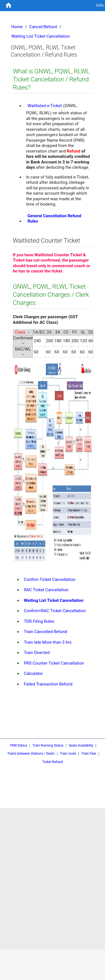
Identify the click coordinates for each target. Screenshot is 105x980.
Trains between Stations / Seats (31, 754)
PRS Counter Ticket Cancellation (54, 663)
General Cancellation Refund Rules (54, 219)
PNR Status (19, 745)
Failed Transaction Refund (48, 684)
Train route (68, 754)
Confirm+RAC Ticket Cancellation (55, 611)
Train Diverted (37, 653)
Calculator (33, 674)
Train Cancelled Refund (45, 632)
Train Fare (89, 754)
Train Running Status (48, 745)
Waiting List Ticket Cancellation (54, 600)
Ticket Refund (53, 762)
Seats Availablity (81, 745)
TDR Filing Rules (39, 621)
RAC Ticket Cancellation (46, 590)
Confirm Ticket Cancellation (50, 580)
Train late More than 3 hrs (48, 642)
